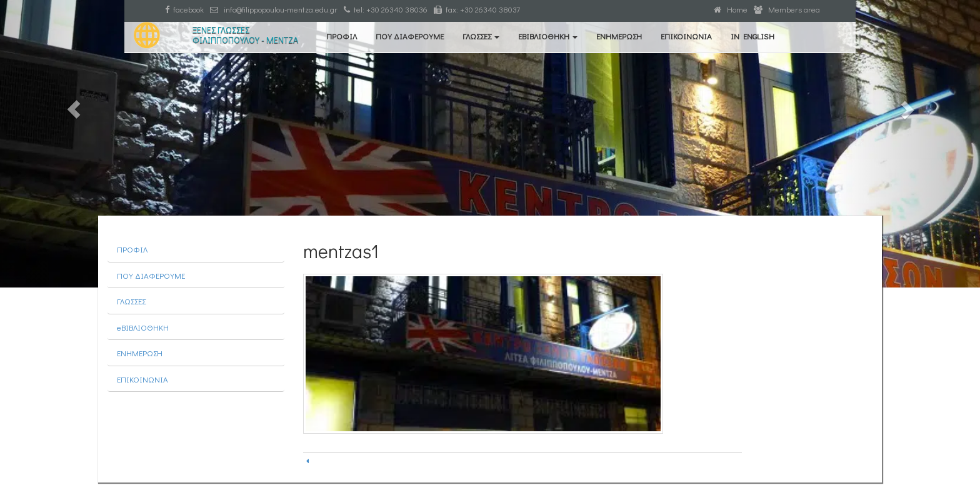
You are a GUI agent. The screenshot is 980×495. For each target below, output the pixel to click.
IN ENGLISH (752, 36)
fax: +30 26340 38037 (477, 9)
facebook (184, 9)
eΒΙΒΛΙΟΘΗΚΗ (548, 36)
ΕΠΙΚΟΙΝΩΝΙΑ (686, 36)
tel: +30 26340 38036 (386, 9)
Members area (787, 9)
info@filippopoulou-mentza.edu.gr (274, 9)
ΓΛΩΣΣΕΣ (481, 36)
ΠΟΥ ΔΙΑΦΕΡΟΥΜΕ (410, 36)
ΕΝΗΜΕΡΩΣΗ (619, 36)
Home (731, 9)
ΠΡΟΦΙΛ (342, 36)
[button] (73, 144)
